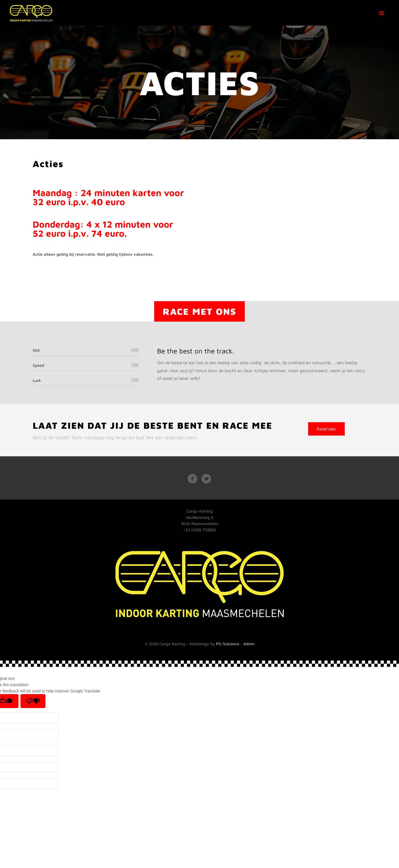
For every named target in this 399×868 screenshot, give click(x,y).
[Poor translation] (33, 701)
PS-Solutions (228, 644)
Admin (249, 644)
